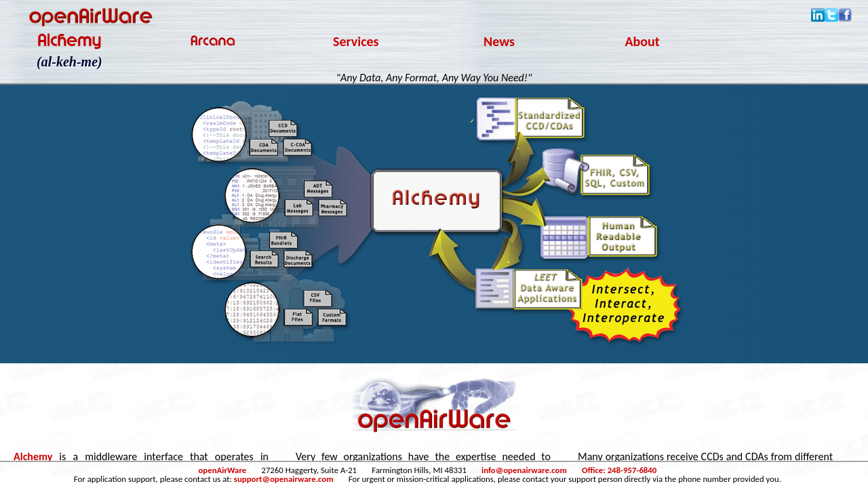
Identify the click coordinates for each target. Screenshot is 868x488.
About (643, 41)
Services (356, 41)
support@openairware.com (284, 479)
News (499, 41)
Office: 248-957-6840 (619, 470)
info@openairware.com (524, 470)
